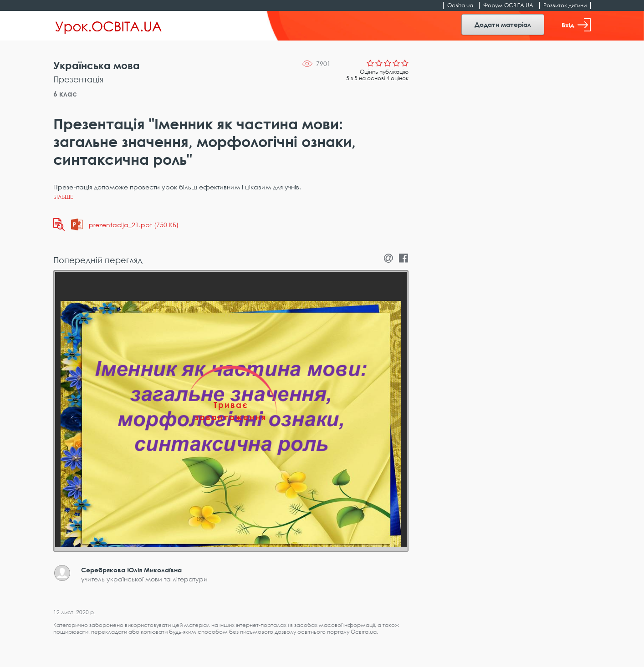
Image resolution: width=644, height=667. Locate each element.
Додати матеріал (503, 24)
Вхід (576, 25)
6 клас (65, 94)
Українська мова (97, 65)
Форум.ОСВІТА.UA (508, 5)
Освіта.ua (460, 5)
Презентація (78, 79)
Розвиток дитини (565, 5)
